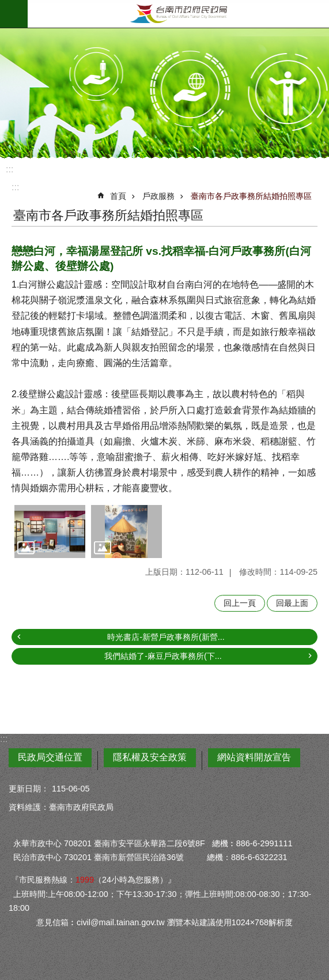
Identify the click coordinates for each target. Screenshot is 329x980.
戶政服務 (158, 196)
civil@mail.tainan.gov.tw (121, 922)
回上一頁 (240, 603)
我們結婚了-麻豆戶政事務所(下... (163, 656)
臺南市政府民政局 (178, 14)
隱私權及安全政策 (150, 757)
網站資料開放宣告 (254, 757)
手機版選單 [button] (14, 14)
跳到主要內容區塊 (6, 6)
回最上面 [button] (292, 603)
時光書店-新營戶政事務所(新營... (166, 637)
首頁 (118, 196)
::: (10, 169)
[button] (50, 532)
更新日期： (29, 789)
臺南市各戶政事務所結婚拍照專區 (251, 196)
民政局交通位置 (50, 757)
